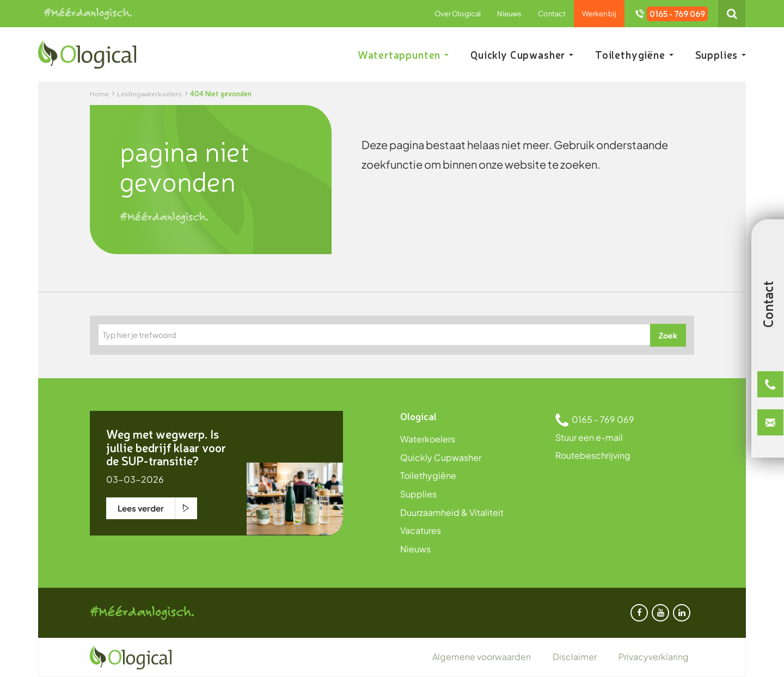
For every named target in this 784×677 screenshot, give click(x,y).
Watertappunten (403, 54)
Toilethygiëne (634, 54)
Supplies (721, 54)
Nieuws (509, 14)
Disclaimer (575, 657)
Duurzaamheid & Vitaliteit (452, 512)
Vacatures (421, 530)
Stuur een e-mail (589, 437)
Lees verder (141, 508)
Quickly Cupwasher (522, 54)
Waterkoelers (428, 439)
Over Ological (458, 14)
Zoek (668, 335)
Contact (552, 14)
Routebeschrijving (593, 455)
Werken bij (599, 14)
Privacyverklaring (654, 657)
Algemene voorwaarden (482, 657)
